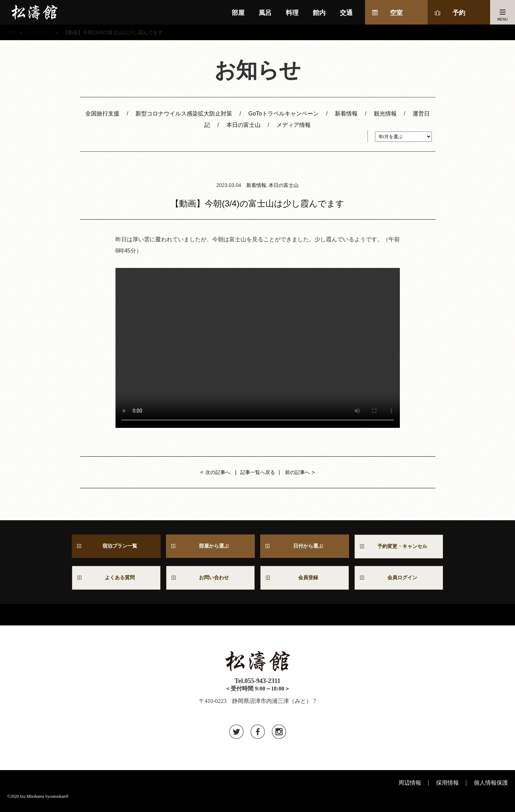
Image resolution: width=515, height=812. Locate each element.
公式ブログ (39, 32)
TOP (10, 32)
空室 (396, 13)
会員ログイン (399, 581)
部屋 (238, 13)
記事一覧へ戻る (258, 472)
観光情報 (385, 114)
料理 (292, 13)
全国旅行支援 (102, 114)
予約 (459, 13)
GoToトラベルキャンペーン (284, 114)
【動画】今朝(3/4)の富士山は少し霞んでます (257, 203)
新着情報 (346, 114)
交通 (346, 13)
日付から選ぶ (305, 547)
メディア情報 (294, 125)
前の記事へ (297, 472)
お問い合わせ (213, 581)
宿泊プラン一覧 (116, 547)
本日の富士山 (243, 125)
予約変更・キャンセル (399, 547)
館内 (319, 13)
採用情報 (447, 787)
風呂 (265, 13)
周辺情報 (410, 787)
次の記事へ (218, 472)
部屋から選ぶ (210, 547)
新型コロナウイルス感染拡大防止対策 (184, 114)
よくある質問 (116, 581)
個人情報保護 (491, 787)
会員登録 (305, 581)
